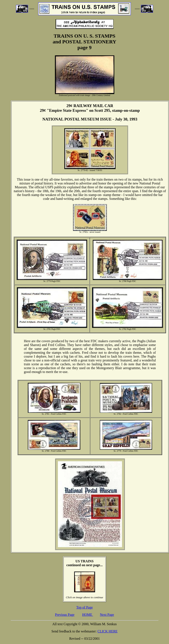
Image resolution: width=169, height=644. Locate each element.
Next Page (107, 615)
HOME (87, 615)
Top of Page (84, 607)
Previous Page (65, 615)
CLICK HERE (107, 631)
